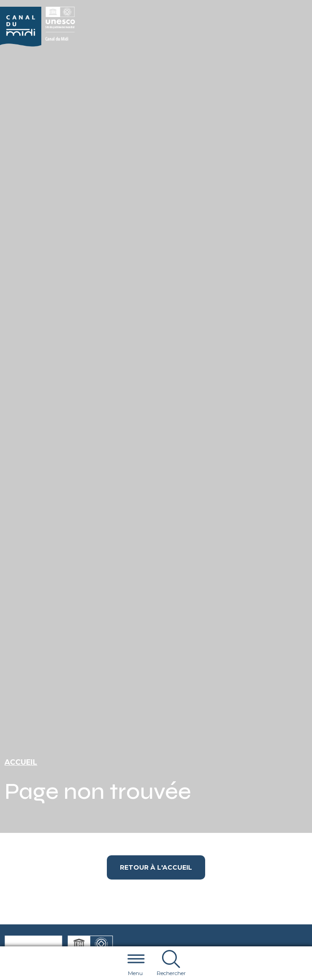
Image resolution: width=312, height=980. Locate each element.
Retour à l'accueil (156, 867)
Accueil (21, 762)
